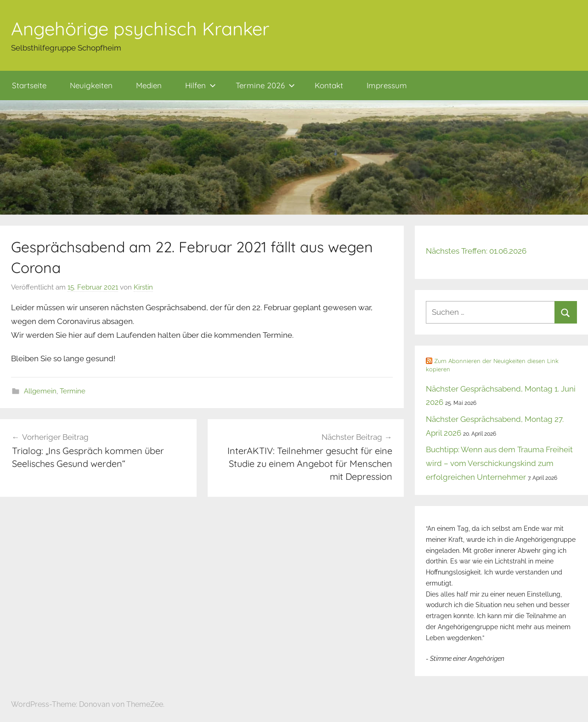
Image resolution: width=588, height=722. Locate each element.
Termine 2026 (265, 85)
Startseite (29, 85)
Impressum (387, 85)
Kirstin (143, 287)
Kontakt (329, 85)
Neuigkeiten (91, 85)
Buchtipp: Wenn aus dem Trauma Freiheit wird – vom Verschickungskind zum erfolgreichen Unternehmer (499, 463)
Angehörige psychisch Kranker (140, 28)
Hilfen (201, 85)
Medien (149, 85)
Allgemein (40, 391)
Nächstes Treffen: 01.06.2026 (476, 251)
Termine (73, 391)
